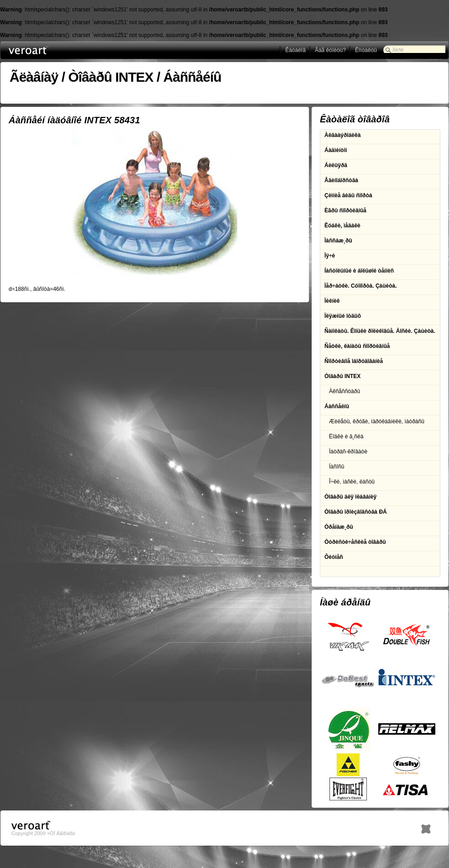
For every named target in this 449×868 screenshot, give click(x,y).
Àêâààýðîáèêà (342, 135)
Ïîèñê (398, 50)
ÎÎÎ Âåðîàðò (45, 50)
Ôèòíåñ (334, 557)
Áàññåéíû (192, 77)
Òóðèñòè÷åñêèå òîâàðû (355, 542)
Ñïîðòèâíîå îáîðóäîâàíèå (354, 361)
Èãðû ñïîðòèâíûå (345, 210)
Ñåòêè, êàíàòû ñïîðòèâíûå (357, 346)
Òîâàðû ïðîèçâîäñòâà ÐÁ (356, 512)
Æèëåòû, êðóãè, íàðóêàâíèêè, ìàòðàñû (377, 421)
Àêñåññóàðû (345, 391)
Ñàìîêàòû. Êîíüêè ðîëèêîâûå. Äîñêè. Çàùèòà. (380, 331)
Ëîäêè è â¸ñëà (346, 437)
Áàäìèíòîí (336, 150)
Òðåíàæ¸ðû (339, 527)
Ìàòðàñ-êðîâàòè (348, 452)
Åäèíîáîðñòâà (341, 180)
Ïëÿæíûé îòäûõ (343, 316)
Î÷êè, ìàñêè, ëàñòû (352, 482)
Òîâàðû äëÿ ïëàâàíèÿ (350, 497)
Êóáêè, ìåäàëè (342, 226)
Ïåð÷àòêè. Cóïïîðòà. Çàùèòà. (361, 286)
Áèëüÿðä (336, 165)
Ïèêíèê (332, 301)
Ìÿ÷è (330, 256)
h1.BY (426, 827)
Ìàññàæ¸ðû (338, 241)
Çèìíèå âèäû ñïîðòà (348, 195)
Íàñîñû (337, 467)
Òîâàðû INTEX (110, 77)
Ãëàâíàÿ (34, 77)
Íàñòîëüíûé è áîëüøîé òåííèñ (359, 271)
